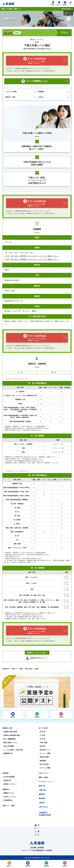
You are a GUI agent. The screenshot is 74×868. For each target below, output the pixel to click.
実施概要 (53, 92)
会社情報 (33, 848)
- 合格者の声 (7, 780)
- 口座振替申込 (7, 800)
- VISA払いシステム (9, 797)
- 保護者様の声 (7, 753)
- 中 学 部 (42, 739)
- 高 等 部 (42, 746)
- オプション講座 (45, 768)
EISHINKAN (35, 858)
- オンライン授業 (45, 753)
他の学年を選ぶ (67, 9)
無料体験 (42, 798)
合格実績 (5, 773)
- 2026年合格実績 (8, 777)
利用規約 (49, 850)
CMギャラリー (44, 773)
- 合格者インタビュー (10, 784)
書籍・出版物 (43, 777)
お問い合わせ (43, 807)
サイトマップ (26, 850)
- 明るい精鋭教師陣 (9, 739)
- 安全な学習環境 (8, 746)
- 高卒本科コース (45, 750)
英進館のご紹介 (8, 728)
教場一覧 (42, 786)
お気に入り (59, 3)
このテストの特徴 (21, 92)
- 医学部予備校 (44, 757)
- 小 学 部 (42, 735)
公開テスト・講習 (8, 806)
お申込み (53, 97)
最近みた (53, 3)
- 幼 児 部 (42, 732)
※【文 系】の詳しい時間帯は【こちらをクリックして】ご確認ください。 (32, 256)
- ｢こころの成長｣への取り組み (13, 750)
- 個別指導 (42, 761)
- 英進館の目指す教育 (10, 732)
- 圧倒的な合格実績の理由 (11, 735)
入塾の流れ (43, 790)
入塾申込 (42, 803)
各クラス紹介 (43, 728)
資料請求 (65, 3)
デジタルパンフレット (46, 782)
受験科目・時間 (21, 97)
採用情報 (41, 848)
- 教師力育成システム (10, 743)
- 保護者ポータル (8, 793)
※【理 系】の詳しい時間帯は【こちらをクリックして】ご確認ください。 (32, 259)
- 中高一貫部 (43, 743)
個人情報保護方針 (39, 850)
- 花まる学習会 (44, 764)
